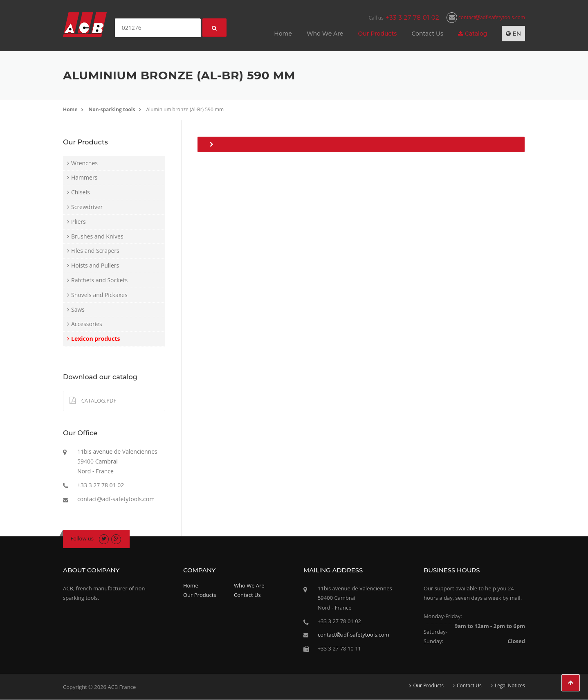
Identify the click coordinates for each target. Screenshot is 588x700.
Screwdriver (87, 207)
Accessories (87, 324)
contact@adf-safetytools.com (116, 499)
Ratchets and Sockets (99, 280)
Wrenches (84, 163)
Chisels (81, 192)
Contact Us (427, 34)
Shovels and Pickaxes (99, 295)
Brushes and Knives (97, 236)
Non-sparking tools (112, 109)
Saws (78, 309)
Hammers (84, 177)
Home (283, 34)
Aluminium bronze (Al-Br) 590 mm (185, 109)
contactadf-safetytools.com (486, 17)
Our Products (377, 34)
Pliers (79, 222)
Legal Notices (510, 686)
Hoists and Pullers (95, 265)
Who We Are (325, 34)
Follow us (82, 538)
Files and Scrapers (95, 251)
